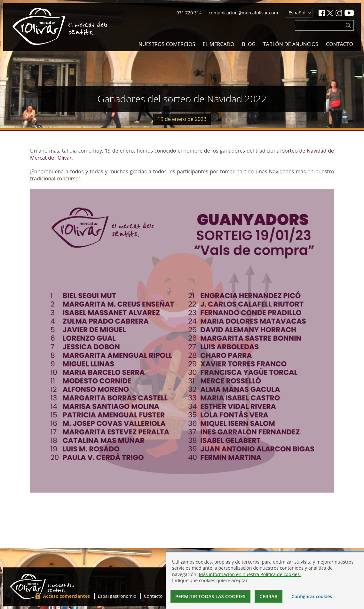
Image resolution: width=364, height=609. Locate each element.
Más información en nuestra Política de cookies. (250, 574)
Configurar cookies (312, 596)
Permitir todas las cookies (210, 596)
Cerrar (269, 596)
